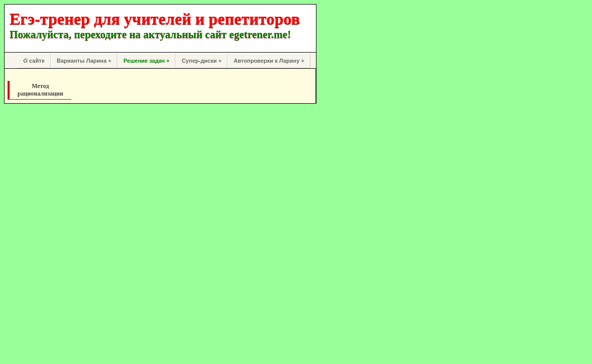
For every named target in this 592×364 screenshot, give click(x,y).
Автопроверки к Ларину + (269, 61)
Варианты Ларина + (84, 61)
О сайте (34, 61)
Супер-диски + (201, 61)
